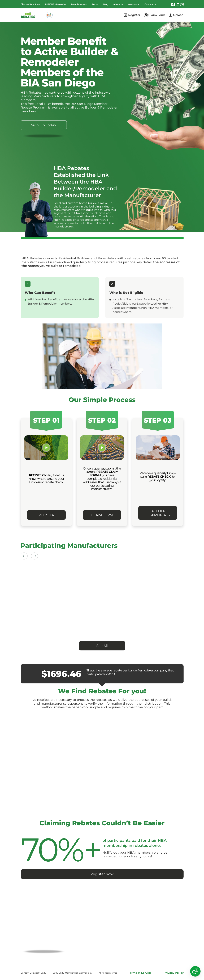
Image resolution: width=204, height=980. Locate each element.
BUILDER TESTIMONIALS (158, 513)
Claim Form (157, 15)
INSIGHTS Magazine (56, 4)
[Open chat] (195, 971)
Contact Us (150, 4)
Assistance (134, 4)
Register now (102, 874)
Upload (178, 15)
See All (102, 646)
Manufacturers (79, 4)
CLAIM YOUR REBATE (44, 941)
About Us (118, 4)
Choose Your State (30, 4)
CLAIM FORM (102, 515)
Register (134, 15)
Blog (106, 4)
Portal (95, 4)
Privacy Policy (174, 973)
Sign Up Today (44, 125)
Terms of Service (140, 973)
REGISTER (46, 515)
